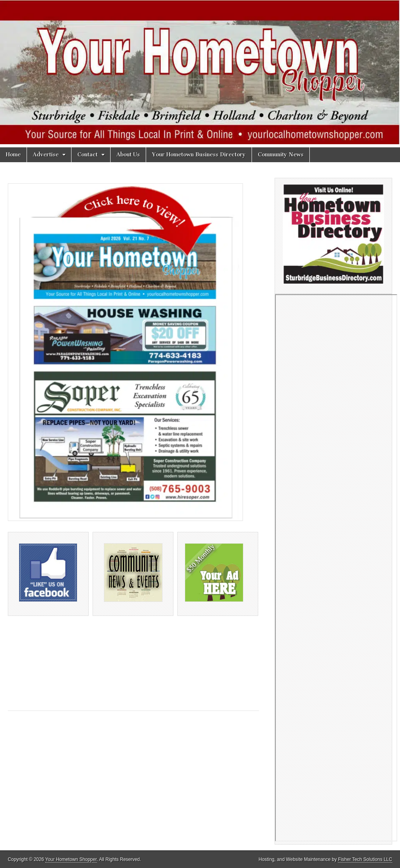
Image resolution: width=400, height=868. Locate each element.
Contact (87, 155)
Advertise (46, 155)
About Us (128, 155)
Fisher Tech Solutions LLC (365, 859)
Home (13, 155)
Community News (281, 155)
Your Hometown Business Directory (199, 155)
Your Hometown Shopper (71, 859)
